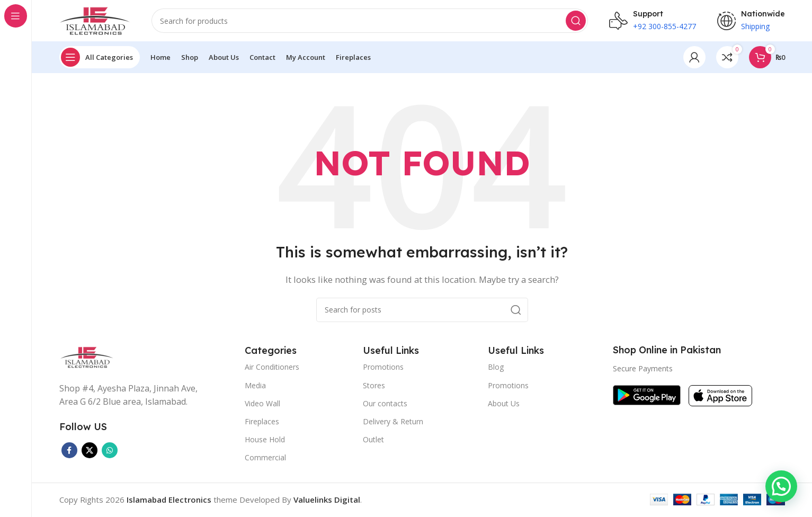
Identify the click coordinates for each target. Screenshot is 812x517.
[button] (781, 486)
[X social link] (90, 451)
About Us (504, 404)
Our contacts (385, 404)
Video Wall (262, 404)
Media (255, 386)
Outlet (373, 440)
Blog (496, 368)
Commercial (265, 458)
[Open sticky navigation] (100, 58)
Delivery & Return (393, 422)
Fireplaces (262, 422)
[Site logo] (95, 20)
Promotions (383, 368)
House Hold (265, 440)
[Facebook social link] (69, 451)
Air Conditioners (272, 368)
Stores (374, 386)
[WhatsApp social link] (110, 451)
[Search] (370, 21)
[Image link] (87, 357)
